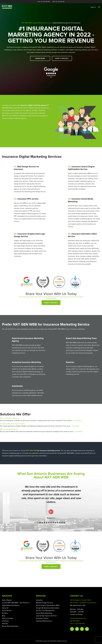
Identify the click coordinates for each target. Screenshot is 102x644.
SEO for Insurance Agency (9, 429)
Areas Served (7, 611)
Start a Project (62, 58)
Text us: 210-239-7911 (77, 624)
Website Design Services (45, 603)
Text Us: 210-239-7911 (58, 2)
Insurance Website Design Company (13, 424)
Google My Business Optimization (48, 608)
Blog (4, 616)
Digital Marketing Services (42, 23)
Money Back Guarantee (10, 626)
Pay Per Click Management (45, 611)
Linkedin (87, 629)
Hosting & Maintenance (44, 621)
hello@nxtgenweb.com (78, 618)
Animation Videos (42, 618)
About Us (5, 608)
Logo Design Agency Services (46, 616)
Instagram (82, 629)
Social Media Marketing (44, 613)
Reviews (5, 613)
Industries (5, 621)
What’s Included (8, 618)
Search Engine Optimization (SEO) (48, 605)
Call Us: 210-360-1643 (44, 2)
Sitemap (5, 624)
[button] (38, 523)
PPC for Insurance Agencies (10, 418)
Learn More (40, 58)
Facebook (72, 629)
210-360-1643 (75, 621)
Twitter (77, 629)
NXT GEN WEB (27, 23)
